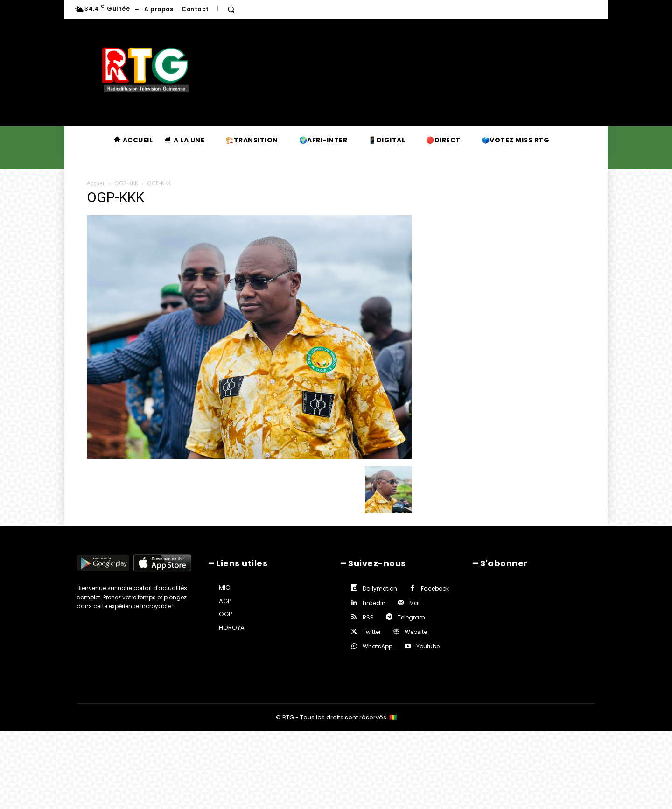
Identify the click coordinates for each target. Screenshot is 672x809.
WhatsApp (378, 646)
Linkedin (374, 603)
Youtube (428, 646)
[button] (231, 9)
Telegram (411, 617)
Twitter (372, 632)
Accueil (96, 183)
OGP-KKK (126, 183)
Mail (415, 603)
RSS (368, 617)
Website (416, 632)
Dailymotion (380, 588)
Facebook (435, 588)
